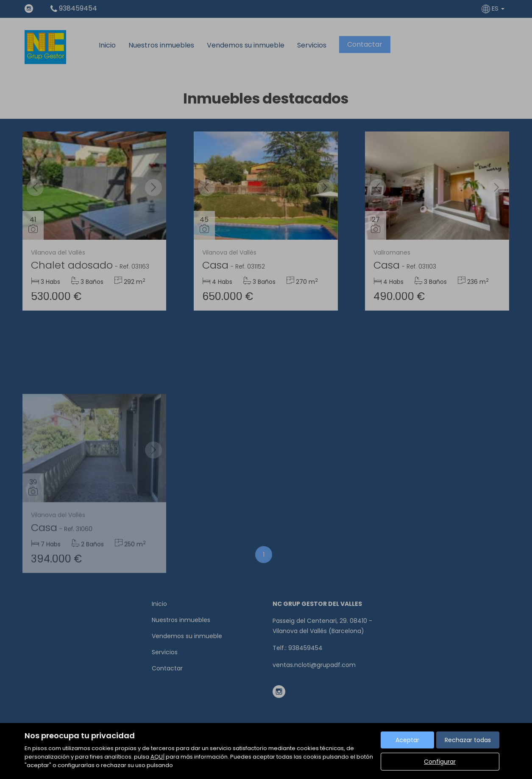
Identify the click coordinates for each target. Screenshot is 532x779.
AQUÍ (157, 757)
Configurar (440, 762)
